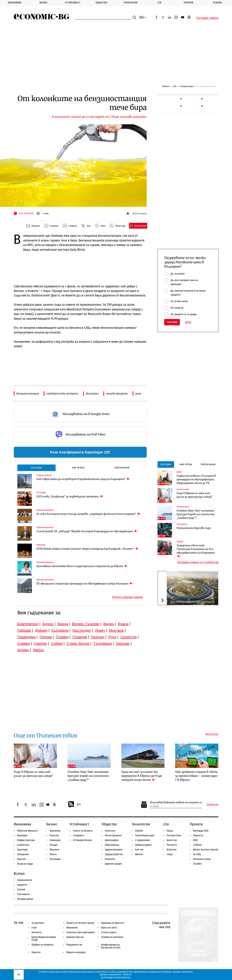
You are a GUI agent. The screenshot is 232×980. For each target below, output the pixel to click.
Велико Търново (86, 624)
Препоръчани (122, 468)
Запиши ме (212, 805)
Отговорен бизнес (83, 840)
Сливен (24, 643)
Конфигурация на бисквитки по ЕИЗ (111, 946)
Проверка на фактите (113, 923)
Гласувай (172, 322)
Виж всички (212, 734)
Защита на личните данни (80, 923)
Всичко (218, 3)
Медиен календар (76, 952)
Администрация (113, 864)
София (57, 643)
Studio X (127, 974)
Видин (109, 624)
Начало (166, 86)
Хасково (123, 643)
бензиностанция (28, 393)
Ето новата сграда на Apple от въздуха (192, 602)
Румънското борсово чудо (194, 528)
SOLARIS (197, 864)
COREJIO (197, 845)
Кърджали (60, 630)
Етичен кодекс (109, 932)
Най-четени (78, 468)
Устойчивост (73, 3)
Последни (36, 468)
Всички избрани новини (128, 597)
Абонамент (72, 928)
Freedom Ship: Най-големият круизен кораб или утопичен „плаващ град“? (196, 514)
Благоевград (28, 624)
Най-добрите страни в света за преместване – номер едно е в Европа (196, 776)
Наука (170, 831)
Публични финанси (45, 510)
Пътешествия (187, 86)
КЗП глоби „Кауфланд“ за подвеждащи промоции (70, 496)
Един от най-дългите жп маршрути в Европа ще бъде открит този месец (142, 776)
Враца (123, 624)
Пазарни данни (25, 899)
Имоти (53, 854)
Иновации (55, 840)
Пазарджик (27, 637)
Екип (34, 928)
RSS (74, 805)
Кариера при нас (75, 937)
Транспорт (22, 850)
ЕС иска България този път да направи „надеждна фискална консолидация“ (88, 514)
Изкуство (172, 850)
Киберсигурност (144, 845)
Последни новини (207, 18)
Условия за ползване (112, 937)
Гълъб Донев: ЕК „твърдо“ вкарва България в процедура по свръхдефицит (87, 531)
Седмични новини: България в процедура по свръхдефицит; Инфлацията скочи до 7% (196, 479)
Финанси (54, 850)
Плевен (62, 637)
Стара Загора (78, 643)
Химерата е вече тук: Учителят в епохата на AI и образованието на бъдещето (196, 551)
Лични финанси (113, 835)
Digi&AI (180, 542)
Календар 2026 (201, 831)
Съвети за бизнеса (83, 831)
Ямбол (38, 650)
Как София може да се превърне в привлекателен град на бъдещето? (83, 479)
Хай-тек (139, 850)
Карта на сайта (109, 928)
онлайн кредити (117, 393)
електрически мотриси (62, 393)
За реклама (38, 923)
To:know (21, 890)
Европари (22, 835)
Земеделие (23, 854)
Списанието (182, 524)
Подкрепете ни (74, 945)
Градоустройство (44, 475)
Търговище (103, 643)
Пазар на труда (25, 864)
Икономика (15, 3)
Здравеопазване (114, 850)
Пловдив (80, 637)
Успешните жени (202, 859)
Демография (112, 840)
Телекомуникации (145, 835)
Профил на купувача (42, 945)
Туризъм (21, 859)
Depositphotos (124, 977)
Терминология (25, 880)
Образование (112, 845)
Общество (102, 3)
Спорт (170, 854)
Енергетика (23, 845)
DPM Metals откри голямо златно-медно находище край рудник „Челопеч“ (88, 549)
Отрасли (54, 835)
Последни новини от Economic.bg (198, 562)
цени (138, 393)
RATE (196, 840)
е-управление (143, 840)
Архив (188, 322)
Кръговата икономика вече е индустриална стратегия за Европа (82, 566)
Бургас (48, 624)
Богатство (172, 840)
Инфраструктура (26, 840)
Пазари (54, 845)
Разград (98, 637)
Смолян (40, 643)
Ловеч (100, 630)
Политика (110, 831)
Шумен (23, 650)
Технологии (131, 3)
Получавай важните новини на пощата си (176, 802)
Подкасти (198, 835)
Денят (179, 472)
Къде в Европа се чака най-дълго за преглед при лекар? (195, 495)
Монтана (116, 630)
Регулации (41, 493)
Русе (112, 637)
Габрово (24, 630)
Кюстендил (82, 630)
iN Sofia (197, 854)
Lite (159, 3)
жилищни (92, 393)
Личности (172, 845)
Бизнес (44, 3)
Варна (63, 624)
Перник (46, 637)
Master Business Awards (206, 850)
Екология (110, 859)
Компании (41, 545)
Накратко (22, 885)
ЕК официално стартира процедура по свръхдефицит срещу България (85, 583)
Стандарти (79, 835)
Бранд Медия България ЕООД (44, 939)
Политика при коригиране (80, 932)
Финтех (139, 854)
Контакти (36, 932)
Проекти (188, 3)
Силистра (129, 637)
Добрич (41, 630)
